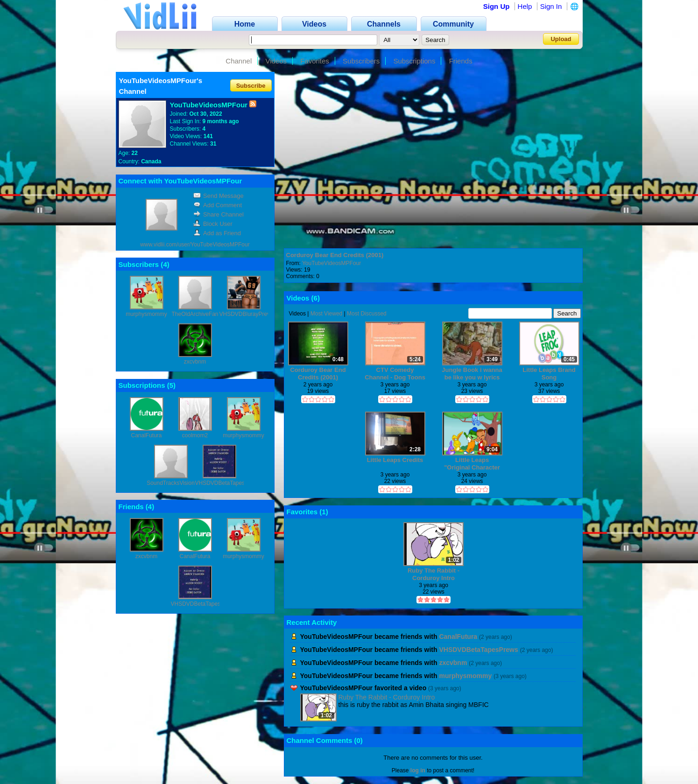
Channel (239, 61)
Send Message (219, 196)
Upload (561, 39)
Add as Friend (217, 233)
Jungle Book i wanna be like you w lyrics (472, 374)
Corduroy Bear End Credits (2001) (335, 255)
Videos (276, 61)
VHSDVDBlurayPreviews (250, 314)
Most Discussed (367, 314)
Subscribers (361, 61)
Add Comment (218, 205)
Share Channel (219, 214)
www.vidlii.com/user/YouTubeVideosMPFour (195, 245)
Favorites (315, 61)
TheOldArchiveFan (195, 314)
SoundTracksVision (171, 483)
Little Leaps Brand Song (549, 374)
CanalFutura (146, 435)
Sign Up (497, 6)
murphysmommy (146, 314)
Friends (461, 61)
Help (525, 6)
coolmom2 (195, 435)
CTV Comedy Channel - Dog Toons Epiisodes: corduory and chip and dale (395, 374)
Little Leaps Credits (395, 460)
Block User (213, 224)
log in (418, 770)
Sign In (551, 6)
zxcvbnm (195, 362)
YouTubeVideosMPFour (331, 263)
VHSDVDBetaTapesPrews (228, 483)
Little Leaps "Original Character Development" (472, 464)
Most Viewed (326, 314)
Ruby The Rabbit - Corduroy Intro (434, 574)
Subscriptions (414, 61)
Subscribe (251, 85)
